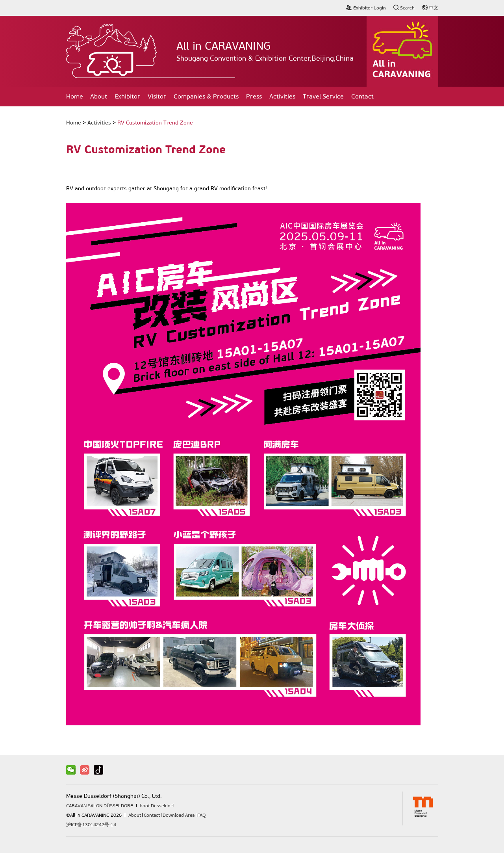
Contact (362, 96)
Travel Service (323, 96)
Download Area (179, 815)
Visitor (157, 96)
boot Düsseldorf (157, 806)
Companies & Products (206, 96)
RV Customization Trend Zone (155, 123)
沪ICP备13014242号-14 (91, 825)
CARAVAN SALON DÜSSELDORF (100, 806)
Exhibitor (127, 96)
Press (254, 96)
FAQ (201, 815)
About (99, 96)
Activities (282, 96)
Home (75, 96)
